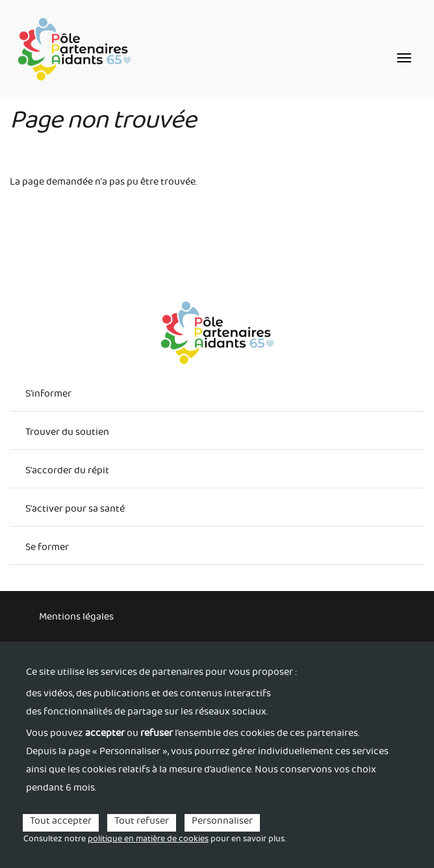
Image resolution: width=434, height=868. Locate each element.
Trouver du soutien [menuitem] (67, 434)
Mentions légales (76, 618)
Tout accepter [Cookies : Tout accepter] (61, 823)
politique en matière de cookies (148, 840)
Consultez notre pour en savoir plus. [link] (155, 840)
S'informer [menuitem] (48, 395)
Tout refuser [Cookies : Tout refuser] (142, 823)
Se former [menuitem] (47, 549)
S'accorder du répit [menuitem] (67, 472)
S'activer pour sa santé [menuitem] (75, 510)
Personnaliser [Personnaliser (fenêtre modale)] (222, 823)
